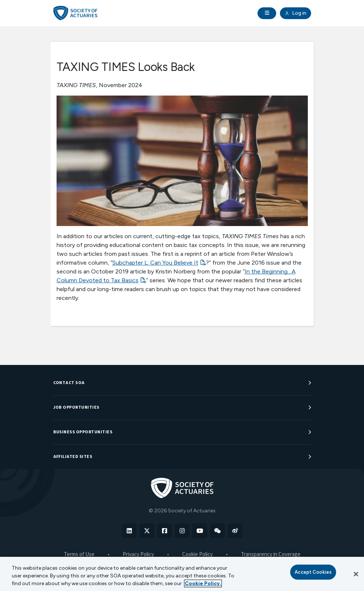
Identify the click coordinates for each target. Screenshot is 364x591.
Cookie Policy (197, 554)
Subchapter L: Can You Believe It (155, 263)
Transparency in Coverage (271, 554)
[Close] (356, 574)
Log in (295, 13)
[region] (182, 574)
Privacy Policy (138, 554)
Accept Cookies (313, 572)
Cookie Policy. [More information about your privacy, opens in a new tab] (203, 583)
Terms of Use (79, 554)
